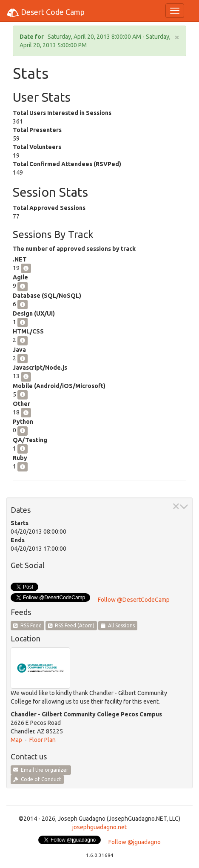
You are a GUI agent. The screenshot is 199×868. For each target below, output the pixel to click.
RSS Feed (27, 625)
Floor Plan (43, 740)
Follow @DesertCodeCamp (134, 600)
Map (16, 740)
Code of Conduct (37, 779)
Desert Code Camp (45, 13)
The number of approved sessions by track (74, 249)
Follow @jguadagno (135, 842)
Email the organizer (41, 770)
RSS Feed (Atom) (71, 625)
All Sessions (118, 625)
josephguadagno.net (99, 827)
